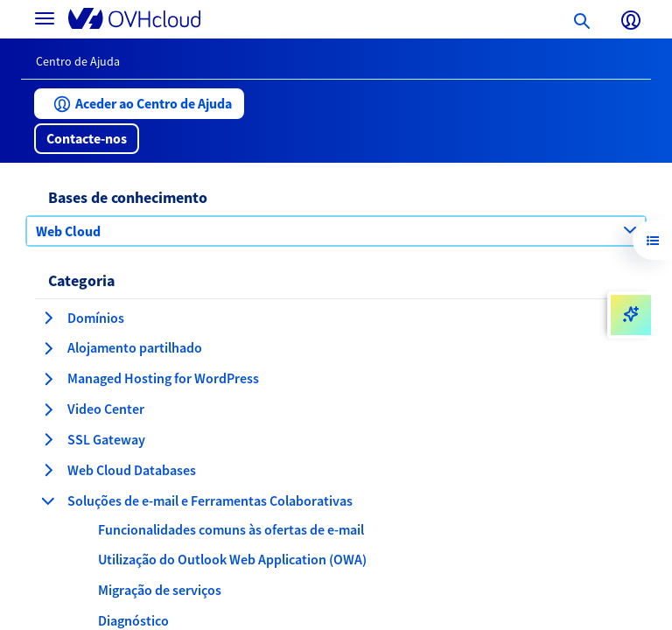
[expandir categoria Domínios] (48, 318)
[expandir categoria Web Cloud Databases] (48, 470)
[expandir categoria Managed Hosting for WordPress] (48, 379)
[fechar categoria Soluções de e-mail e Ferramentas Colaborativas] (48, 500)
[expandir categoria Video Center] (48, 409)
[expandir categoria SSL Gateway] (48, 439)
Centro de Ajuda (78, 61)
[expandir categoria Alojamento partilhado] (48, 348)
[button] (139, 104)
